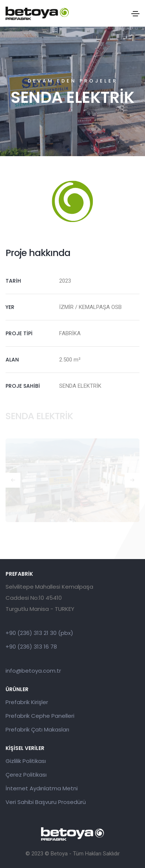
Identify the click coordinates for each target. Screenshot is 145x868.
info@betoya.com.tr (33, 671)
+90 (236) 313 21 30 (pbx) (39, 633)
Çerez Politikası (26, 775)
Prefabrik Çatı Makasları (37, 729)
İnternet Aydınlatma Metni (42, 788)
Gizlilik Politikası (26, 761)
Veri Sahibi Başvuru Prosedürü (46, 802)
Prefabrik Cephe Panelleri (40, 716)
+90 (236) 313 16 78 (31, 647)
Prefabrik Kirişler (27, 702)
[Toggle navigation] (135, 14)
